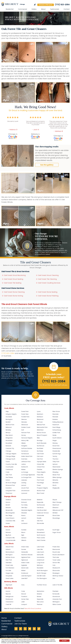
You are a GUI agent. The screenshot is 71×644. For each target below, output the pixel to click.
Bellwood (9, 427)
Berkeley (8, 430)
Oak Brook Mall (42, 510)
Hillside (23, 443)
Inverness (24, 459)
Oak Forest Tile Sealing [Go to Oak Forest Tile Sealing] (13, 283)
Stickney (55, 443)
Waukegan (56, 573)
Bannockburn (10, 552)
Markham (40, 414)
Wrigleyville (56, 488)
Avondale (9, 417)
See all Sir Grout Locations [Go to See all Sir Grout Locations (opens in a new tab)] (33, 608)
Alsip (7, 411)
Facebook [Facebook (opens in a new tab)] (21, 629)
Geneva (24, 538)
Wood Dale (56, 515)
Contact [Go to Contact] (67, 9)
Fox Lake (8, 570)
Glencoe (24, 419)
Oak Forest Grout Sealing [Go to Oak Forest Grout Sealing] (14, 279)
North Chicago (42, 573)
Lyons (39, 411)
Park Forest (40, 480)
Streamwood (57, 448)
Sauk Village (56, 427)
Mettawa (40, 565)
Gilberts (24, 540)
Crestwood (9, 469)
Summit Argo (57, 454)
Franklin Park (25, 417)
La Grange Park (26, 477)
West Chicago (57, 502)
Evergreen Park (11, 491)
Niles (38, 438)
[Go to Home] (14, 4)
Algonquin (9, 585)
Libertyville (40, 555)
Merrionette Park (42, 427)
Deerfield (9, 563)
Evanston (9, 488)
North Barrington (42, 570)
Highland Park (26, 557)
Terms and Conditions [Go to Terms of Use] (24, 638)
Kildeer (23, 469)
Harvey (24, 435)
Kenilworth (25, 467)
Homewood (25, 454)
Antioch (8, 549)
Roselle (39, 518)
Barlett (8, 505)
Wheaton (55, 508)
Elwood (24, 594)
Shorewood (56, 596)
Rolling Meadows (58, 422)
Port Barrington (42, 578)
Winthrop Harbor (58, 576)
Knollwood (25, 573)
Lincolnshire (41, 557)
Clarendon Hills (10, 521)
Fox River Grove (42, 585)
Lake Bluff (24, 578)
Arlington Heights (11, 414)
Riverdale (55, 414)
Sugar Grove (57, 532)
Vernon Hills (56, 563)
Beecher (8, 594)
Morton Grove (41, 433)
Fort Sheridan (10, 568)
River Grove (56, 411)
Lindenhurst (41, 560)
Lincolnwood (25, 491)
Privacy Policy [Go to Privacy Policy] (13, 638)
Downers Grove (26, 500)
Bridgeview (9, 438)
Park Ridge (40, 483)
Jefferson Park (26, 462)
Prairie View (56, 547)
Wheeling (55, 472)
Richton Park (41, 491)
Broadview (9, 440)
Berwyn (8, 433)
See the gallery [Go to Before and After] (47, 165)
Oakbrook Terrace (43, 513)
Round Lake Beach (58, 555)
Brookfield (9, 443)
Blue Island (9, 435)
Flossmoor (9, 493)
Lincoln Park (25, 488)
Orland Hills (40, 464)
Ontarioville (40, 515)
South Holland (57, 438)
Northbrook (41, 446)
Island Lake (25, 568)
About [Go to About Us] (43, 9)
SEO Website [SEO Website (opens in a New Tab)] (51, 638)
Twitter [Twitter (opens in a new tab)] (25, 629)
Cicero (8, 462)
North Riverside (42, 443)
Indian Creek (25, 563)
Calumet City (10, 448)
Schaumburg (57, 430)
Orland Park (41, 467)
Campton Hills (10, 538)
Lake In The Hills (57, 585)
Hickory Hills (25, 440)
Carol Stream (10, 518)
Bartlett (8, 422)
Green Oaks (25, 547)
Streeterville (56, 451)
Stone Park (56, 446)
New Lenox (40, 602)
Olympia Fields (42, 462)
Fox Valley (24, 505)
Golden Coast (26, 427)
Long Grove (41, 563)
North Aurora (41, 535)
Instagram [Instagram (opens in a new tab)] (16, 629)
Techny (55, 456)
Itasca (23, 515)
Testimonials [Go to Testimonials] (55, 9)
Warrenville (40, 523)
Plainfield (55, 591)
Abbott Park (10, 547)
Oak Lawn (40, 456)
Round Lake (56, 552)
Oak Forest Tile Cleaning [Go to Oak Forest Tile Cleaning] (47, 279)
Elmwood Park (10, 485)
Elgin (23, 535)
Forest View (25, 414)
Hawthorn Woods (27, 555)
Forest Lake (9, 565)
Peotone (40, 604)
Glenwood (25, 425)
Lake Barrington (26, 576)
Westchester (56, 467)
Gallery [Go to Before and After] (34, 9)
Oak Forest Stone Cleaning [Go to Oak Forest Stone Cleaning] (14, 292)
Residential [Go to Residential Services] (10, 9)
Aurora (8, 502)
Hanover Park (26, 433)
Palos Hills (40, 475)
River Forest (41, 493)
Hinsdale (24, 513)
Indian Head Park (27, 456)
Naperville (40, 502)
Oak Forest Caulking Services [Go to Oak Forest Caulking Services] (49, 283)
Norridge (40, 440)
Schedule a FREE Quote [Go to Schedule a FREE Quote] (46, 5)
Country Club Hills (11, 464)
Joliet (23, 602)
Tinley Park (56, 462)
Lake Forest (41, 547)
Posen (39, 485)
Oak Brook (40, 508)
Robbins (55, 419)
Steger (55, 440)
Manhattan (41, 591)
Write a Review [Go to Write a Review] (35, 5)
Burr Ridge (9, 515)
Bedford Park (10, 425)
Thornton (55, 459)
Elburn (23, 532)
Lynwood (24, 493)
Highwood (25, 560)
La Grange (25, 472)
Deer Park (9, 475)
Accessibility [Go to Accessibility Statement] (5, 638)
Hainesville (25, 552)
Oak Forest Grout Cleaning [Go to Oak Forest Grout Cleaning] (48, 275)
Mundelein (40, 568)
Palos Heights (41, 472)
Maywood (40, 419)
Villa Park (40, 521)
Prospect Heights (42, 488)
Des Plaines (9, 477)
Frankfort (24, 596)
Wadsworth (56, 568)
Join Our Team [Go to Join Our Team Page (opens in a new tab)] (21, 624)
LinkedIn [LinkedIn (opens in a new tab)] (34, 629)
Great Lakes (10, 578)
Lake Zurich (40, 552)
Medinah (40, 500)
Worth (54, 485)
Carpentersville (11, 540)
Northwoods (41, 505)
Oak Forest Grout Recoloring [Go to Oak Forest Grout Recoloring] (15, 275)
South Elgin (56, 530)
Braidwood (9, 599)
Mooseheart (41, 532)
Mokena (39, 594)
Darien (8, 523)
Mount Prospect (42, 435)
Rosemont (56, 425)
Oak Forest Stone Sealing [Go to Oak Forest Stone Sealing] (48, 292)
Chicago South (10, 459)
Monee (39, 596)
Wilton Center (57, 604)
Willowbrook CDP (58, 510)
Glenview (24, 422)
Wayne (55, 500)
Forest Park (25, 411)
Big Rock (8, 535)
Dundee (24, 530)
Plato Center (41, 538)
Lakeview (24, 480)
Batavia (8, 508)
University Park (57, 599)
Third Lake (56, 557)
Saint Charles (41, 540)
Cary (23, 585)
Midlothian (40, 430)
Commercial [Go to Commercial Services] (23, 9)
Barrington (9, 419)
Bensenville (9, 510)
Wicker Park (56, 475)
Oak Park (40, 459)
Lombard (24, 523)
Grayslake (9, 576)
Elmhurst (24, 502)
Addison (8, 500)
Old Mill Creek (41, 576)
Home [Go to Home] (4, 618)
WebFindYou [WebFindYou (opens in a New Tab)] (66, 638)
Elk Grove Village (11, 483)
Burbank (8, 446)
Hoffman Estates (27, 448)
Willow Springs (57, 477)
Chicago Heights (11, 454)
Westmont (56, 505)
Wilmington (56, 602)
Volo (54, 565)
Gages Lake (9, 573)
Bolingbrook (10, 596)
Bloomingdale (10, 513)
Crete (7, 472)
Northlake (40, 451)
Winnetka (55, 483)
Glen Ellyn (24, 508)
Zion (54, 578)
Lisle (23, 521)
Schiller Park (56, 433)
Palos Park (40, 477)
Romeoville (56, 594)
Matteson (40, 417)
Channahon (10, 602)
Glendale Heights (27, 510)
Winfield (55, 513)
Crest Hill (8, 604)
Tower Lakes (56, 560)
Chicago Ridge (10, 456)
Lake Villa (40, 549)
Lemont (24, 485)
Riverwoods (56, 549)
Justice (23, 464)
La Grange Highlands (28, 475)
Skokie (54, 435)
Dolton (8, 480)
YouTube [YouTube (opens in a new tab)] (30, 629)
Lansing (24, 483)
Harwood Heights (27, 438)
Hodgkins (24, 446)
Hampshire (40, 530)
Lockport (24, 604)
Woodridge (56, 518)
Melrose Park (41, 425)
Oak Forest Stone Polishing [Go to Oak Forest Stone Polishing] (48, 296)
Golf (23, 430)
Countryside (10, 467)
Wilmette (55, 480)
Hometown (25, 451)
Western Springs (58, 469)
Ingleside (24, 565)
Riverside (55, 417)
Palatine (40, 469)
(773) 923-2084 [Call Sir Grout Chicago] (62, 5)
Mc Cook (40, 422)
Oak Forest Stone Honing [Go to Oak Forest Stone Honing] (13, 296)
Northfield (40, 448)
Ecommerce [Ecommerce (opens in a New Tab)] (58, 638)
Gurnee (24, 549)
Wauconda (56, 570)
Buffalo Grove (10, 557)
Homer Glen (25, 599)
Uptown (55, 464)
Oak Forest (40, 454)
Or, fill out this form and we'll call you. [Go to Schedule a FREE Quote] (54, 385)
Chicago (8, 451)
